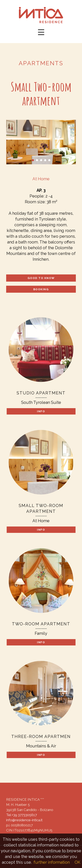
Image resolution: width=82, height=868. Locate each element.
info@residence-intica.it (24, 820)
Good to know (41, 278)
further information (52, 862)
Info (41, 411)
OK (77, 862)
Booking (41, 289)
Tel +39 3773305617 (21, 815)
